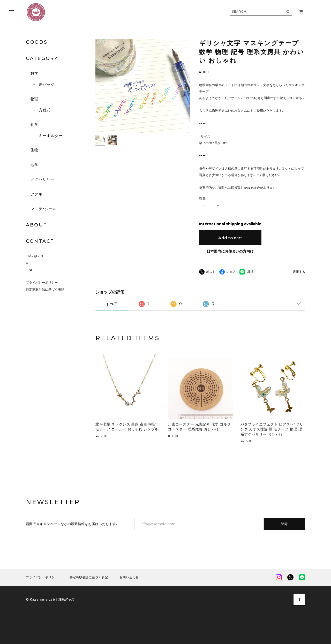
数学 (35, 73)
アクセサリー (43, 179)
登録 (285, 524)
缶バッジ (47, 84)
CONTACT (40, 241)
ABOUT (37, 225)
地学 (35, 165)
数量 (203, 198)
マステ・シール (44, 209)
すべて (111, 304)
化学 (35, 124)
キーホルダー (51, 136)
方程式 (45, 110)
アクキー (39, 194)
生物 (35, 150)
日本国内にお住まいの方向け (230, 251)
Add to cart (230, 238)
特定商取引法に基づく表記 (45, 289)
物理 (35, 99)
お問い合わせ (129, 577)
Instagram (34, 256)
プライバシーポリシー (42, 282)
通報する (299, 272)
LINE (30, 270)
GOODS (37, 42)
